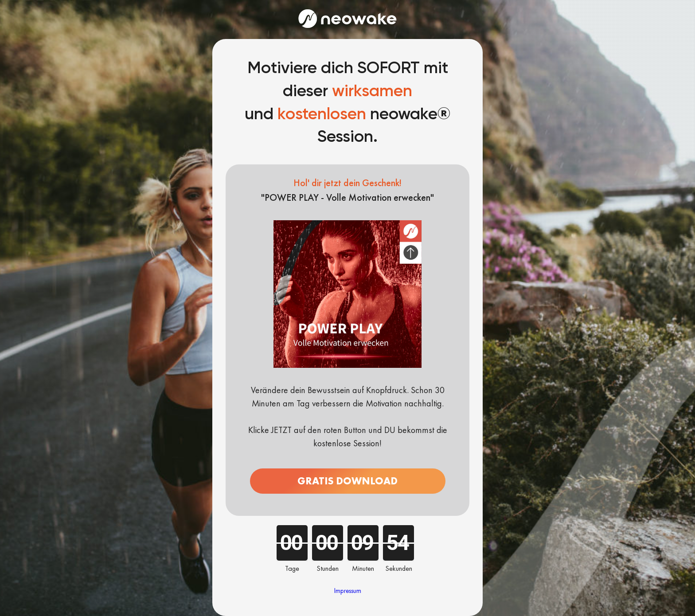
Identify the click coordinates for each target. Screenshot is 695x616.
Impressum (348, 591)
